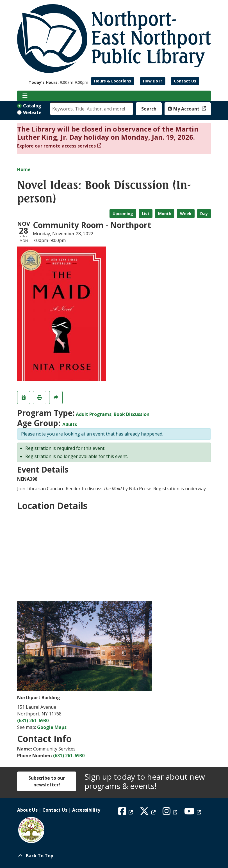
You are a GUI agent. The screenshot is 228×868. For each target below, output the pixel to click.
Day (204, 214)
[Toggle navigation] (25, 96)
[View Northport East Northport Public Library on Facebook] (126, 813)
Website (32, 112)
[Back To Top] (114, 856)
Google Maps (52, 727)
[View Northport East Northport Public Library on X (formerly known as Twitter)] (148, 813)
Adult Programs (94, 414)
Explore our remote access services (56, 146)
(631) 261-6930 (33, 720)
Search (149, 109)
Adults (70, 424)
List (146, 214)
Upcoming (123, 214)
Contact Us (185, 81)
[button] (58, 82)
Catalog (32, 106)
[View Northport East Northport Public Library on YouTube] (193, 813)
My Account (184, 109)
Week (186, 214)
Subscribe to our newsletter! (47, 781)
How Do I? (153, 81)
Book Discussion (132, 414)
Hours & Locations (113, 81)
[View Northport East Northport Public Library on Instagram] (171, 813)
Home (24, 169)
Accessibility (86, 810)
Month (165, 214)
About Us (27, 810)
